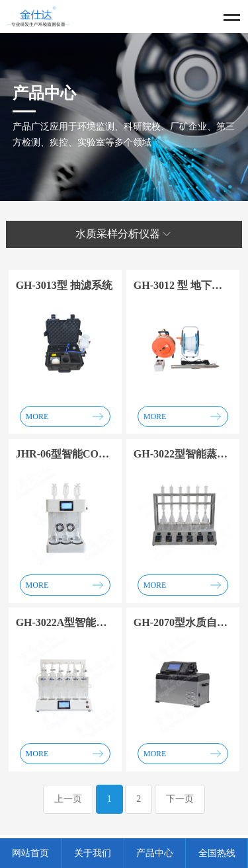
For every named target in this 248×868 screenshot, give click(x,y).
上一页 (68, 799)
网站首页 (30, 853)
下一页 (180, 799)
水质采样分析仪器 (124, 234)
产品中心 (155, 853)
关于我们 (93, 853)
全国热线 (217, 853)
